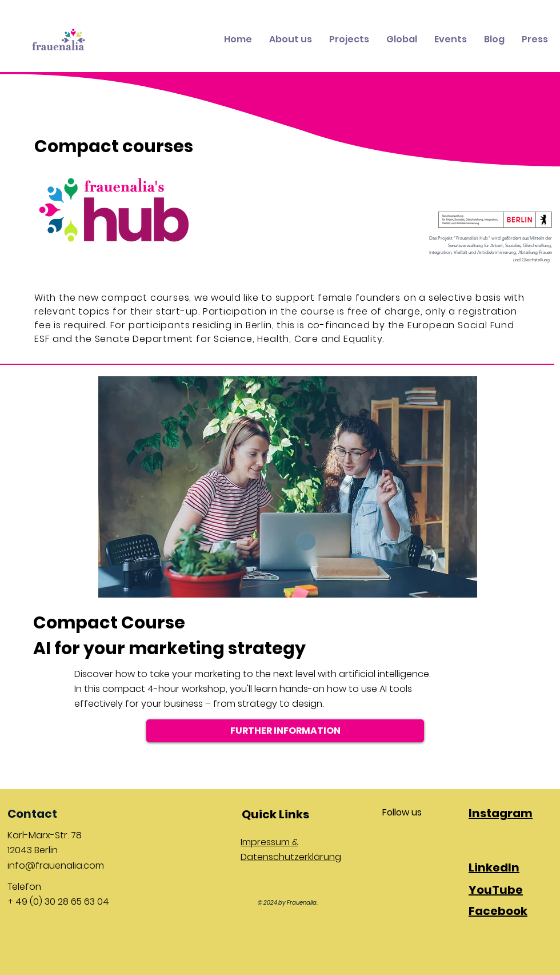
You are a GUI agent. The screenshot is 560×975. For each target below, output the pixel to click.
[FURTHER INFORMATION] (285, 731)
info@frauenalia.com (56, 865)
